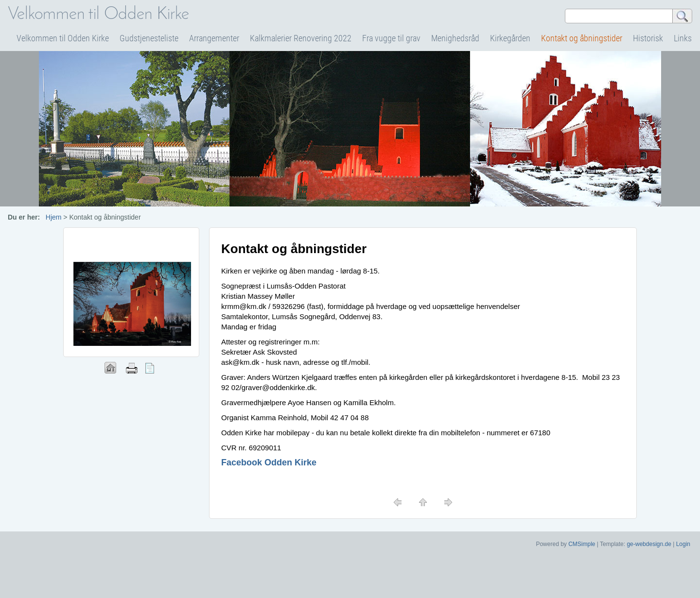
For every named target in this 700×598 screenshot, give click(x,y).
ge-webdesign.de (649, 544)
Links (683, 38)
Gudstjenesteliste (149, 38)
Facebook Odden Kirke (269, 462)
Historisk (648, 38)
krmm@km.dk (244, 306)
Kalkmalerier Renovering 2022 (301, 38)
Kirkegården (510, 38)
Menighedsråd (455, 38)
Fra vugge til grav (391, 38)
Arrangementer (214, 38)
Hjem (54, 217)
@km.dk (246, 362)
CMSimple (582, 544)
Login (683, 544)
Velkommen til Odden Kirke (63, 38)
